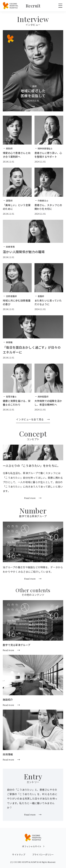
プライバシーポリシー (43, 854)
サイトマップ (19, 854)
